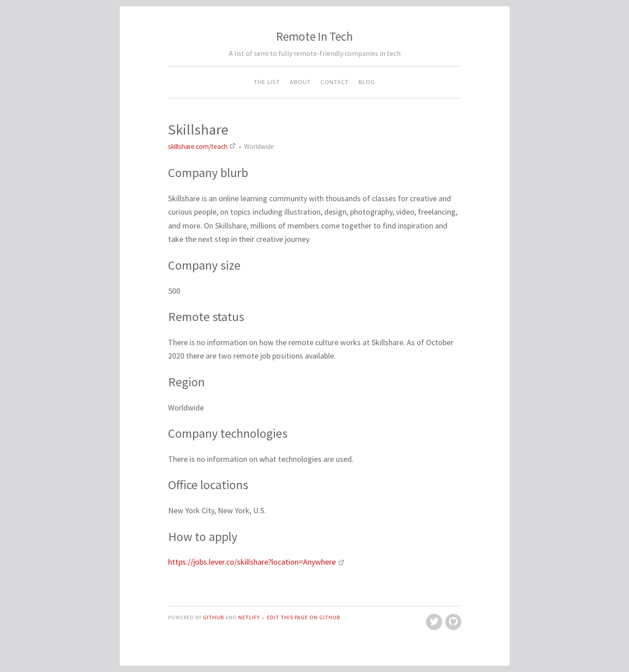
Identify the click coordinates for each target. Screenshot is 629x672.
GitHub (214, 617)
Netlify (249, 617)
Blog (367, 82)
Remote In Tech (314, 36)
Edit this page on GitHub (304, 617)
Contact (335, 82)
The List (267, 82)
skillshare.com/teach (203, 146)
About (300, 82)
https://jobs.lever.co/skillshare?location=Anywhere (256, 562)
